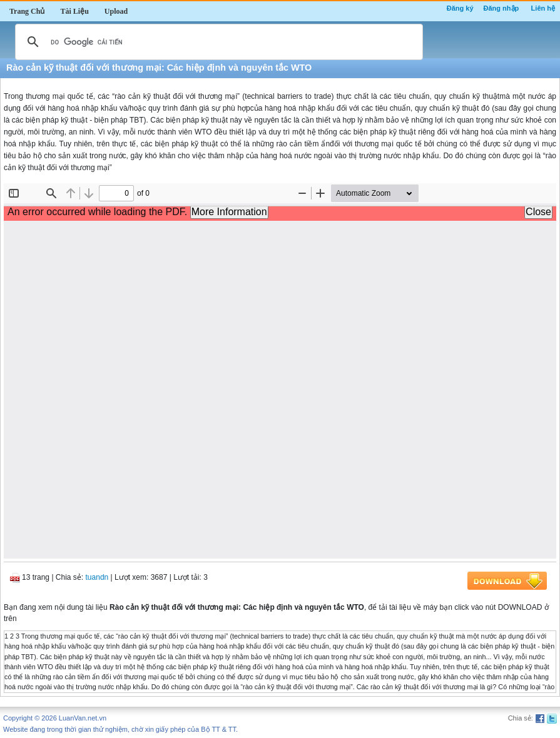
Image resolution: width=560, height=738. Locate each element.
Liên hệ (543, 8)
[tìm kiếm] (217, 42)
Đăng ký (460, 8)
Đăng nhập (501, 8)
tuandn (97, 577)
